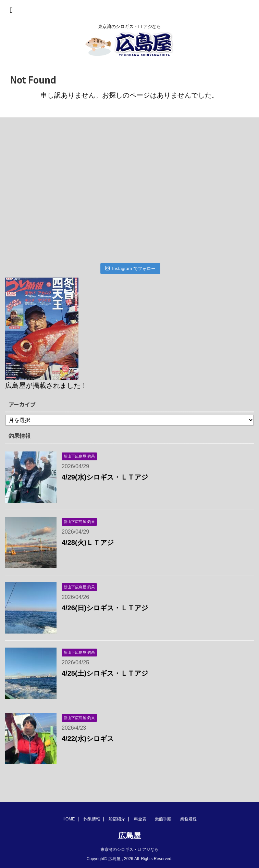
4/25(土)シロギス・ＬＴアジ (105, 673)
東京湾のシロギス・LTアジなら (129, 850)
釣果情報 (92, 819)
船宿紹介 (117, 819)
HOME (69, 819)
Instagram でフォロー (130, 268)
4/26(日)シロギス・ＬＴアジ (105, 608)
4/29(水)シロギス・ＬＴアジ (105, 477)
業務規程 (188, 819)
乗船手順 (163, 819)
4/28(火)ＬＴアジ (88, 542)
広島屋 (129, 836)
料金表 (140, 819)
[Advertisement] (126, 193)
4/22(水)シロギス (88, 739)
